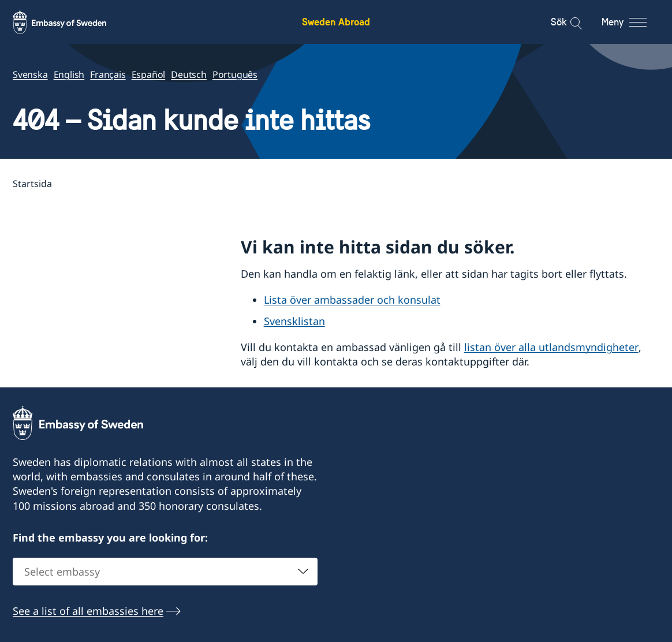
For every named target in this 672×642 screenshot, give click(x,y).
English (69, 74)
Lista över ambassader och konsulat (352, 300)
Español (149, 74)
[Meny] (635, 22)
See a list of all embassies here (88, 611)
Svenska (30, 74)
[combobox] (165, 572)
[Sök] (568, 22)
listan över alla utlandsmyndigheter (551, 347)
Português (235, 74)
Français (108, 74)
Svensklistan (294, 321)
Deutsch (189, 74)
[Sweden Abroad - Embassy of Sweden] (70, 22)
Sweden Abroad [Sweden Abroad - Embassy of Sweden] (336, 22)
